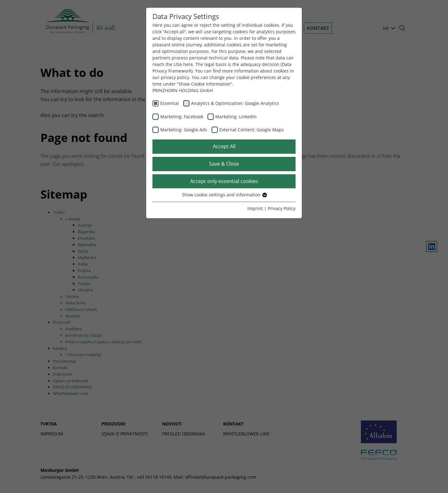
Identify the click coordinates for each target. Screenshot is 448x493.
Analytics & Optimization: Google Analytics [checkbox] (235, 103)
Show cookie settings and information (224, 195)
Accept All (224, 146)
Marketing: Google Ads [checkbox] (184, 130)
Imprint (255, 208)
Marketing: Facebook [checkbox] (182, 117)
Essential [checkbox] (170, 103)
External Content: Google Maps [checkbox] (252, 130)
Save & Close (224, 164)
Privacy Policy (282, 208)
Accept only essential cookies (224, 181)
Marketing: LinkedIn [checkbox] (236, 117)
